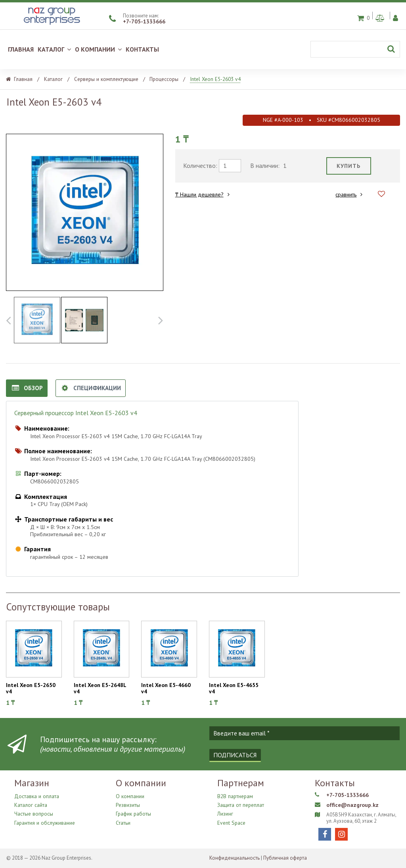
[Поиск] (355, 49)
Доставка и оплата (36, 796)
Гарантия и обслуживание (44, 820)
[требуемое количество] (230, 166)
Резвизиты (128, 804)
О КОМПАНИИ (98, 49)
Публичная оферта (285, 858)
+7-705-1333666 (144, 21)
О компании (129, 796)
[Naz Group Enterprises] (51, 25)
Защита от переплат (240, 804)
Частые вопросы (34, 812)
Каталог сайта (31, 804)
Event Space (231, 820)
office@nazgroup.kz (352, 805)
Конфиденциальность (235, 858)
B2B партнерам (235, 796)
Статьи (123, 820)
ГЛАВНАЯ (21, 49)
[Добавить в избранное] (381, 194)
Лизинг (225, 812)
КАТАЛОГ (54, 49)
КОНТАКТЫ (142, 49)
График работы (133, 812)
